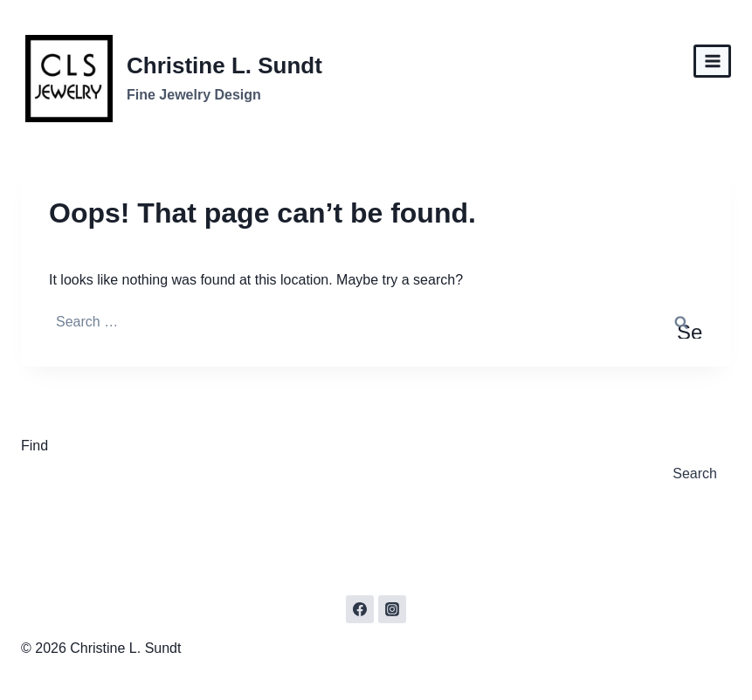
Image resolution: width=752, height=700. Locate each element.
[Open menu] (712, 61)
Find (34, 446)
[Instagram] (392, 609)
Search (695, 474)
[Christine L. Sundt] (174, 79)
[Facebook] (360, 609)
